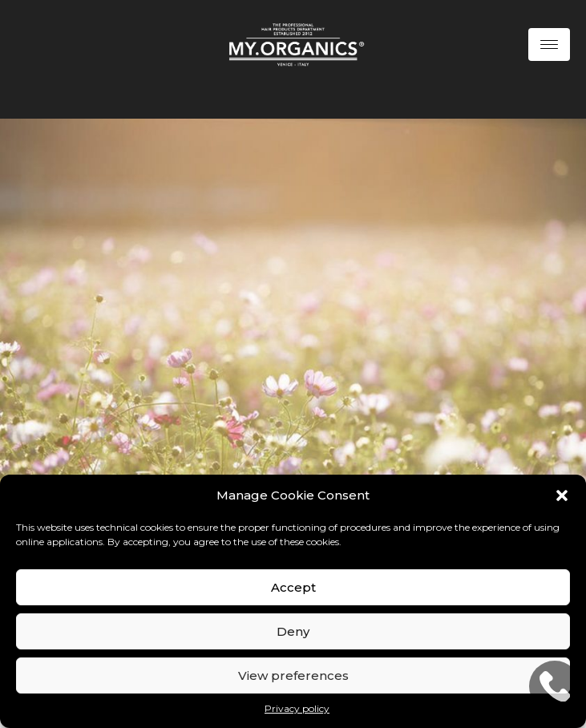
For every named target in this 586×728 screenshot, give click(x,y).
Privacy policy (297, 708)
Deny (293, 631)
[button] (562, 495)
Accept (293, 587)
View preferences (293, 675)
